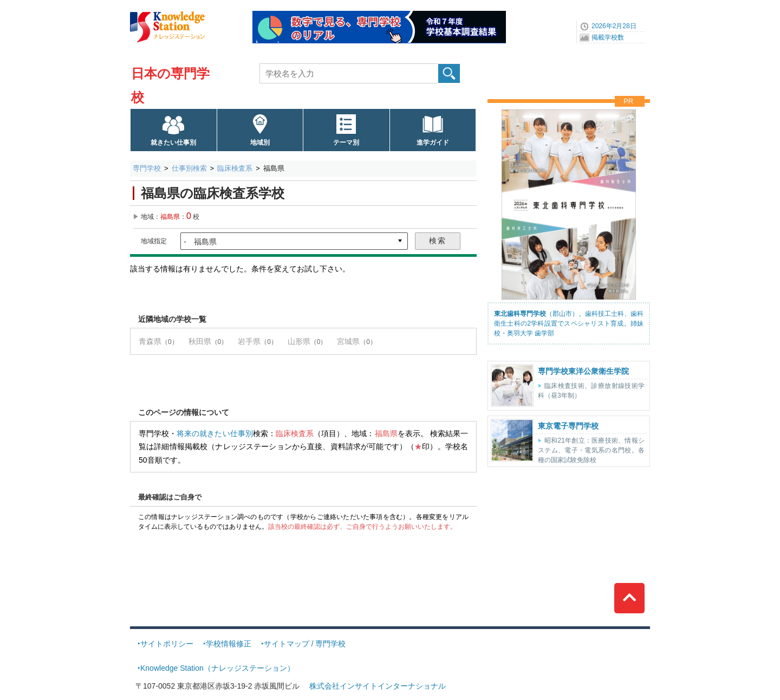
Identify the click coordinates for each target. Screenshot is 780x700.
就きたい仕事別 (173, 142)
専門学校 (147, 168)
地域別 (260, 142)
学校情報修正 (229, 644)
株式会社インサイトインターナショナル (378, 686)
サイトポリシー (167, 644)
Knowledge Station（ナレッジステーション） (217, 668)
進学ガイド (433, 142)
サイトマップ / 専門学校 (305, 644)
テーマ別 (346, 142)
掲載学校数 (608, 37)
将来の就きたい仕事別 (215, 433)
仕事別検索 (189, 168)
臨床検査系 (235, 168)
